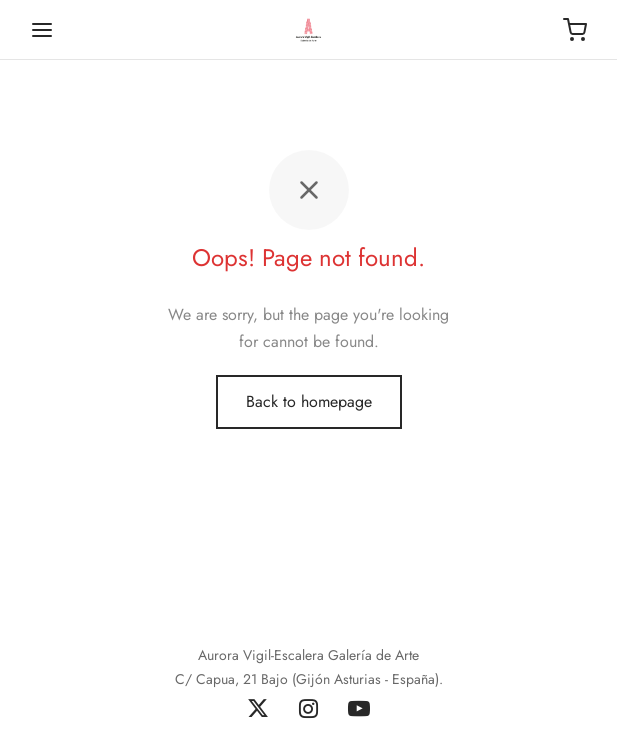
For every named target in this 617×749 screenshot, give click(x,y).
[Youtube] (359, 710)
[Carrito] (575, 30)
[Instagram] (308, 710)
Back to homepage (309, 401)
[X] (258, 710)
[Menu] (42, 30)
